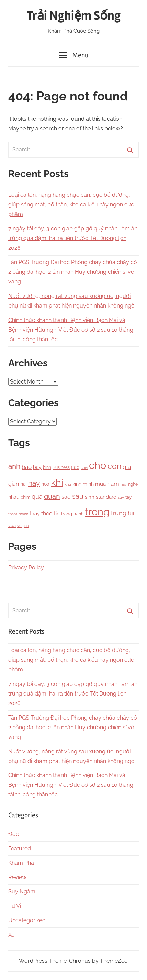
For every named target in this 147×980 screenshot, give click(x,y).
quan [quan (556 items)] (52, 496)
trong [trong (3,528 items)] (97, 512)
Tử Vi (15, 906)
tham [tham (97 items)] (13, 514)
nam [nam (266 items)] (113, 484)
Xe (11, 935)
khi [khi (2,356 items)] (57, 482)
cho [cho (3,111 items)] (98, 465)
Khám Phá (21, 863)
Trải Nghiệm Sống (74, 16)
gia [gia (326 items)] (127, 467)
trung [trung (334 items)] (119, 513)
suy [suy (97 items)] (121, 497)
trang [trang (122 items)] (67, 514)
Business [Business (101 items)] (61, 467)
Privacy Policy (26, 567)
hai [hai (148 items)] (24, 484)
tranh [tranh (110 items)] (78, 514)
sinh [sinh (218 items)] (90, 497)
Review (17, 877)
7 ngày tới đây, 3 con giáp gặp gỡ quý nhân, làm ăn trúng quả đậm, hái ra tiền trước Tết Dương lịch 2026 (73, 238)
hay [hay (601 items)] (34, 483)
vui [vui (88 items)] (20, 526)
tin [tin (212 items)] (57, 514)
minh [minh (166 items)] (88, 484)
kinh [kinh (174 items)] (77, 484)
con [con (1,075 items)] (114, 466)
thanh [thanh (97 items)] (23, 514)
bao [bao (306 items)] (27, 467)
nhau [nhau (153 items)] (14, 497)
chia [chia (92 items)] (84, 467)
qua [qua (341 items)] (37, 497)
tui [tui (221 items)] (131, 513)
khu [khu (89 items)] (68, 484)
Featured (20, 848)
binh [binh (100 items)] (47, 467)
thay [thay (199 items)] (35, 514)
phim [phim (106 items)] (25, 497)
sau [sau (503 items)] (78, 497)
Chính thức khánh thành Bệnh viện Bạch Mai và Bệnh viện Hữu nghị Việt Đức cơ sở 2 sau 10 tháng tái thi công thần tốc (71, 330)
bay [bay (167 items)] (37, 467)
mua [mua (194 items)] (100, 484)
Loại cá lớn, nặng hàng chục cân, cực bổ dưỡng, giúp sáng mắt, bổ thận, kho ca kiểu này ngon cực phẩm (71, 204)
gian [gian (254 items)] (14, 484)
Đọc (14, 834)
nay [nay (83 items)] (124, 484)
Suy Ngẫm (22, 891)
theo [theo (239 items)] (47, 513)
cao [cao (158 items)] (75, 467)
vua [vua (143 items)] (12, 525)
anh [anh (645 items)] (14, 466)
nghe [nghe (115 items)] (133, 484)
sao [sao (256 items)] (66, 497)
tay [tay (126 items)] (128, 497)
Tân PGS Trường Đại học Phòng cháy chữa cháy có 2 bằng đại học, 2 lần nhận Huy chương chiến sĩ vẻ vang (73, 272)
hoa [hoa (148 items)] (45, 484)
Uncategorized (27, 920)
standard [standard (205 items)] (106, 497)
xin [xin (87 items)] (26, 526)
